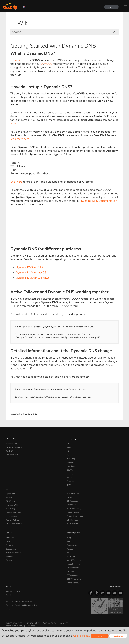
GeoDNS (9, 451)
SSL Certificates (12, 513)
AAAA (48, 64)
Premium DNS (11, 443)
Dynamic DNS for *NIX (30, 267)
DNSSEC (70, 495)
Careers (9, 556)
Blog (69, 534)
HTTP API (71, 552)
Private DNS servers (75, 513)
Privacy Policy (32, 617)
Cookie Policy (49, 617)
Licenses (30, 620)
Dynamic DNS (19, 60)
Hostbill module (73, 559)
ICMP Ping (71, 458)
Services (9, 487)
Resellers (10, 589)
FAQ (69, 548)
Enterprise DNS (12, 454)
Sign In (111, 7)
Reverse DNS (11, 495)
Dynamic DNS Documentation (99, 201)
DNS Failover (11, 499)
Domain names (73, 509)
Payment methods (74, 563)
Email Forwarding (74, 506)
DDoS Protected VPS (14, 520)
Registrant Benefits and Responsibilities (22, 599)
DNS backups (72, 499)
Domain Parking (12, 517)
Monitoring (71, 439)
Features (70, 545)
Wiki (23, 23)
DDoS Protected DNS (14, 447)
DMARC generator (74, 574)
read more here (20, 139)
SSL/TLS (70, 469)
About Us (10, 534)
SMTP (69, 476)
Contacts (9, 541)
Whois (9, 603)
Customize (118, 636)
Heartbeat (71, 465)
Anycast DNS (72, 502)
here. (13, 123)
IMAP (69, 483)
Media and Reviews (14, 548)
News (8, 538)
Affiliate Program (12, 586)
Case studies (72, 541)
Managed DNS (12, 502)
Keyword (70, 461)
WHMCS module (73, 556)
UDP (69, 451)
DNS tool (70, 567)
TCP (68, 454)
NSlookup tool (72, 577)
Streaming (71, 479)
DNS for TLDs (72, 517)
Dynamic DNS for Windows (33, 278)
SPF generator (72, 570)
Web (69, 447)
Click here (16, 182)
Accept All (100, 636)
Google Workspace (13, 509)
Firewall (70, 472)
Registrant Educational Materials (19, 596)
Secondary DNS (73, 491)
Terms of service (14, 617)
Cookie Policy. (82, 636)
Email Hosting (72, 520)
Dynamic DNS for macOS (31, 272)
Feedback (10, 552)
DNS (69, 443)
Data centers (11, 545)
